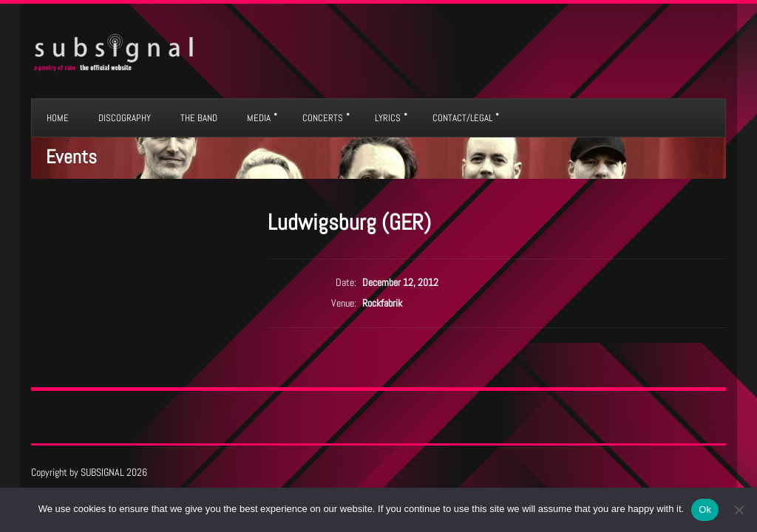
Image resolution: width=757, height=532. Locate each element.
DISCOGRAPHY (125, 118)
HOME (58, 118)
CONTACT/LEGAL (462, 118)
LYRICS (388, 118)
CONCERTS (323, 118)
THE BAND (199, 118)
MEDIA (259, 118)
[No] (739, 510)
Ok (705, 509)
